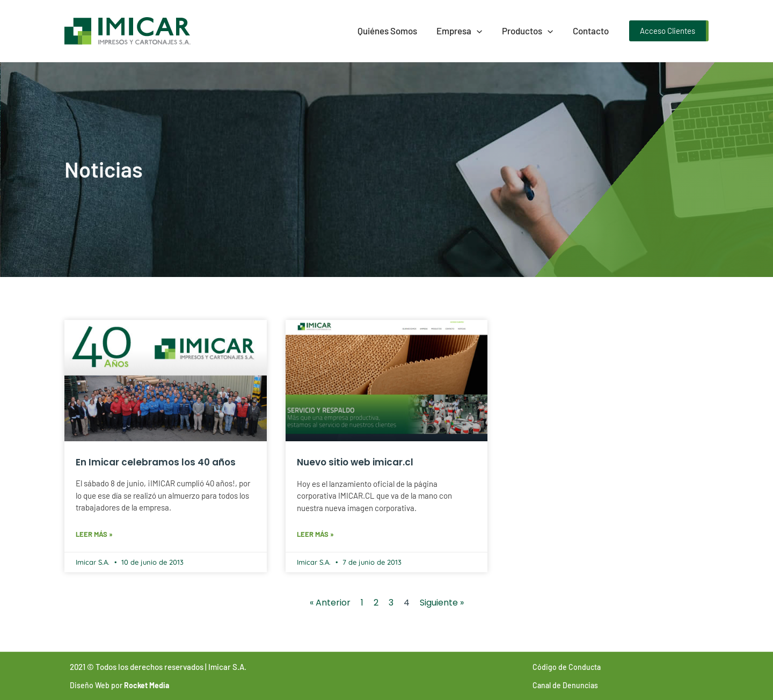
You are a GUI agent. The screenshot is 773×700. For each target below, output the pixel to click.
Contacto (591, 31)
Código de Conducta (567, 667)
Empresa (463, 31)
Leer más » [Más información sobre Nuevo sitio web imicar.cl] (315, 534)
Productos (530, 31)
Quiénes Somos (392, 31)
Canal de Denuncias (565, 685)
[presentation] (480, 31)
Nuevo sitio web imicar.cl (355, 462)
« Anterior (330, 603)
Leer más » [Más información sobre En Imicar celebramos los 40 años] (94, 534)
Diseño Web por (119, 685)
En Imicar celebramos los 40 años (156, 462)
